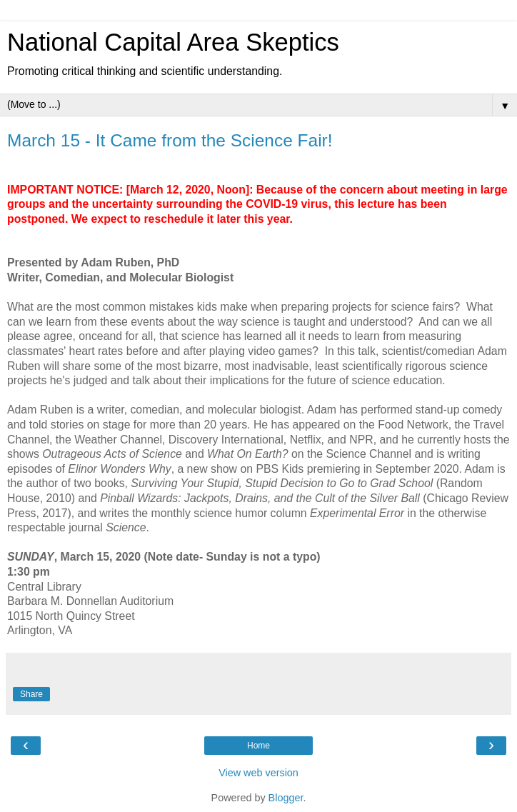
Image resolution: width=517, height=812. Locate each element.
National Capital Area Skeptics (173, 42)
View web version (258, 773)
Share (31, 694)
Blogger (286, 798)
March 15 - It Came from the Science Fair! (170, 140)
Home (258, 746)
